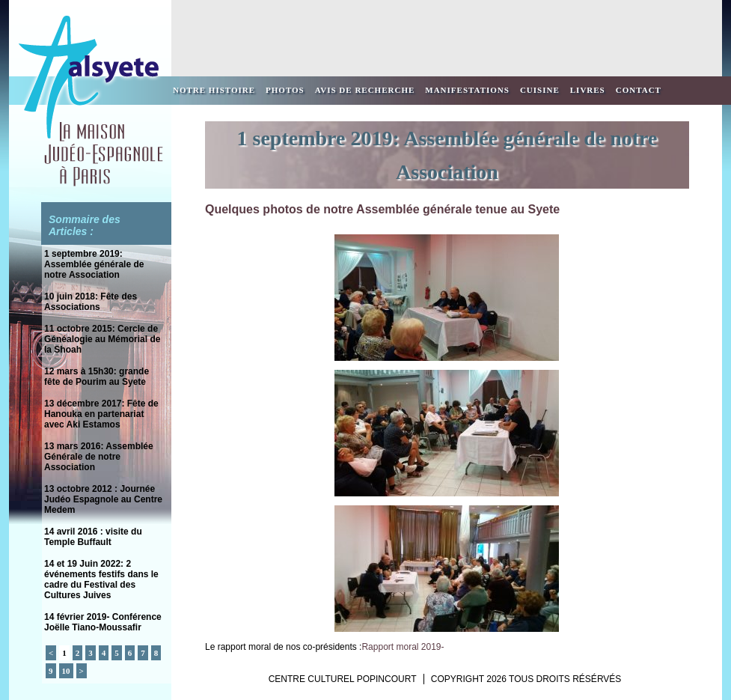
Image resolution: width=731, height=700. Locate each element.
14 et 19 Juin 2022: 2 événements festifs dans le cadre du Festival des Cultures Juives (101, 579)
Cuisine (540, 90)
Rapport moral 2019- (403, 647)
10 (66, 671)
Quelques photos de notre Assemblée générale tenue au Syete (382, 209)
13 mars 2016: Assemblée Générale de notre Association (99, 457)
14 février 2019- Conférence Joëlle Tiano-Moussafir (103, 622)
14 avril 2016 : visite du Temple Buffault (93, 537)
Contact (639, 90)
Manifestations (467, 90)
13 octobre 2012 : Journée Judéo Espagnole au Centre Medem (103, 499)
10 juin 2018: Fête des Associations (91, 302)
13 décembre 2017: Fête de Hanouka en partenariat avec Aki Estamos (101, 414)
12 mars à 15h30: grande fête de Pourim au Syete (97, 377)
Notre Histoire (214, 90)
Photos (285, 90)
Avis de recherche (365, 90)
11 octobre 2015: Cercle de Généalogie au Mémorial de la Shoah (102, 339)
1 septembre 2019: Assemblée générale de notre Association (94, 264)
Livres (588, 90)
